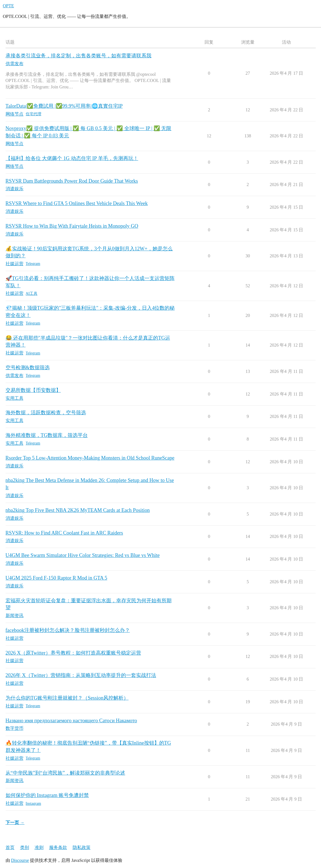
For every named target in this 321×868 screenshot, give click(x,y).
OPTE (8, 6)
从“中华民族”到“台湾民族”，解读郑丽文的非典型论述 (66, 773)
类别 (25, 847)
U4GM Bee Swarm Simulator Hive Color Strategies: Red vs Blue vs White (83, 555)
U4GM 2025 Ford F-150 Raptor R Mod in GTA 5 (56, 578)
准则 (39, 847)
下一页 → (15, 823)
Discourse (20, 860)
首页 (10, 847)
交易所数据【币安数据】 (33, 390)
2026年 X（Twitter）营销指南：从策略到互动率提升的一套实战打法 (81, 675)
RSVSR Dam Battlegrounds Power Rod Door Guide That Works (72, 181)
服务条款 (58, 847)
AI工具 (32, 294)
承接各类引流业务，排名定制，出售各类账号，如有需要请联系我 (79, 56)
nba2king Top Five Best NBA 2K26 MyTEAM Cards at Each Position (78, 510)
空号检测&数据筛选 (28, 368)
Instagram (34, 804)
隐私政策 (82, 847)
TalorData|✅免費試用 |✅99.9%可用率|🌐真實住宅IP (64, 106)
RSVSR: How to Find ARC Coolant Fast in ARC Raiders (64, 533)
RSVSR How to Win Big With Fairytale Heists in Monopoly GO (72, 226)
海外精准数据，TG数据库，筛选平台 (47, 435)
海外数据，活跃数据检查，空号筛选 (46, 413)
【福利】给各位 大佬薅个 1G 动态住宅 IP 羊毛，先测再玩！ (72, 158)
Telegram (33, 264)
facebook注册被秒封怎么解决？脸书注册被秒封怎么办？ (68, 630)
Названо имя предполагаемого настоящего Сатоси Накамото (71, 721)
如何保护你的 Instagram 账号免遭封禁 (47, 795)
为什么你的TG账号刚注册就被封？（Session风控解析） (67, 698)
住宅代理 (34, 114)
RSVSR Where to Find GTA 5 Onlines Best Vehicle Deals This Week (77, 203)
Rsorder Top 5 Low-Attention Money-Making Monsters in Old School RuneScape (90, 458)
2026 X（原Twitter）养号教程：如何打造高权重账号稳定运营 (73, 653)
